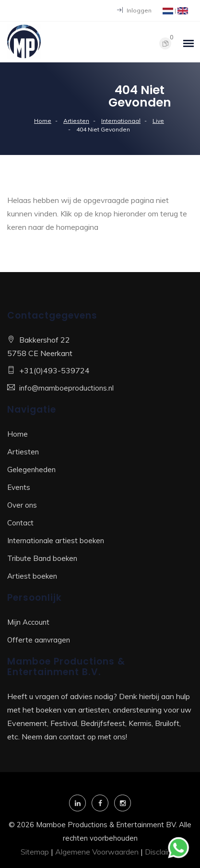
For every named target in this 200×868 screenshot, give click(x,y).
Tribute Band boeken (42, 558)
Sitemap (35, 852)
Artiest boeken (32, 576)
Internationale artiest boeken (56, 541)
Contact (20, 523)
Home (43, 121)
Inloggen (134, 10)
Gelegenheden (31, 470)
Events (19, 487)
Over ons (22, 505)
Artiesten (76, 121)
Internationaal (121, 121)
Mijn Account (28, 622)
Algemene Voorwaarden (97, 852)
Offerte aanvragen (39, 640)
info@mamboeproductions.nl (66, 388)
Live (158, 121)
